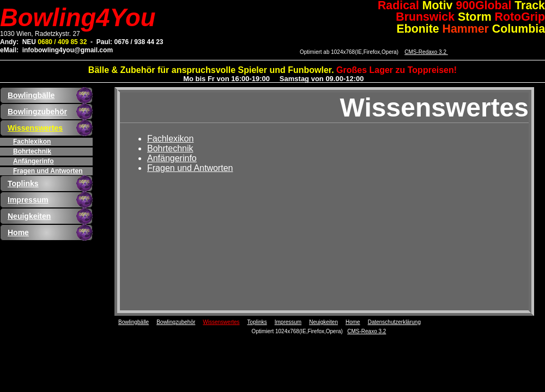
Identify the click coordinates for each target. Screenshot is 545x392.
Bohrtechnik (32, 151)
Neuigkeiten (29, 216)
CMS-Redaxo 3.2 (426, 52)
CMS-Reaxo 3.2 (367, 331)
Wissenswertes (35, 128)
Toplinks (23, 183)
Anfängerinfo (34, 161)
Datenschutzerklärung (394, 322)
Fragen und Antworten (48, 171)
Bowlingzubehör (37, 112)
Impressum (28, 200)
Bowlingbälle (31, 95)
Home (18, 232)
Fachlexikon (32, 142)
